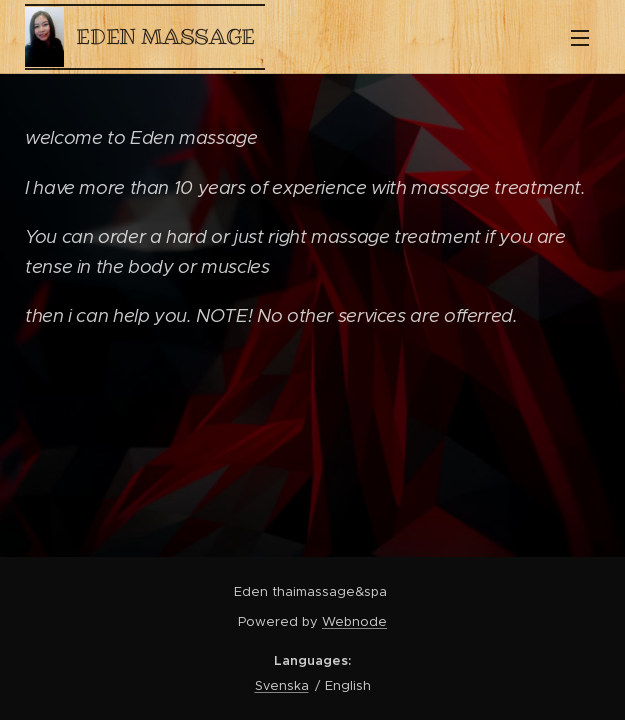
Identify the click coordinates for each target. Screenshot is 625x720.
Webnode (354, 621)
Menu (580, 38)
